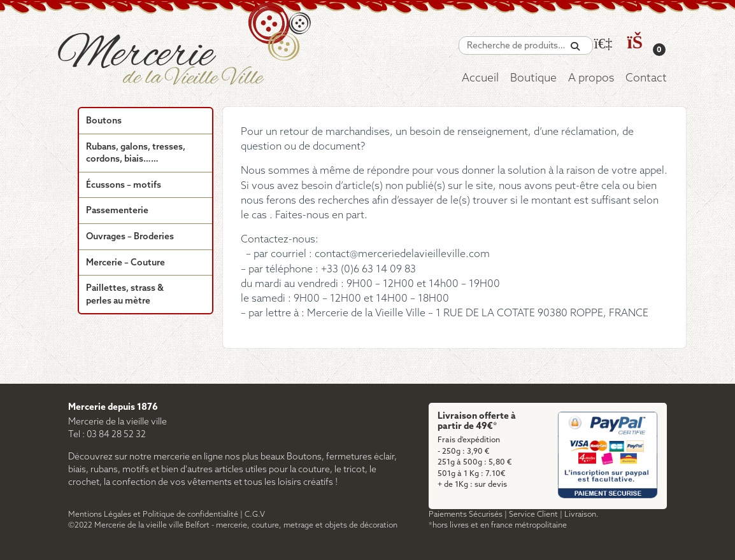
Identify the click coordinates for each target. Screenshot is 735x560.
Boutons (104, 121)
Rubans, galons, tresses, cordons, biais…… (136, 154)
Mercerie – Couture (125, 263)
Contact (646, 79)
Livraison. (582, 514)
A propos (591, 79)
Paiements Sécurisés (466, 514)
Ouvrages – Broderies (130, 237)
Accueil (480, 79)
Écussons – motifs (124, 185)
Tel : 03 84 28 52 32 (107, 435)
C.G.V (255, 514)
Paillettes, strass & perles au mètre (125, 295)
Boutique (533, 79)
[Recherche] (575, 47)
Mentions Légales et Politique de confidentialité (153, 514)
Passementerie (117, 211)
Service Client (533, 514)
